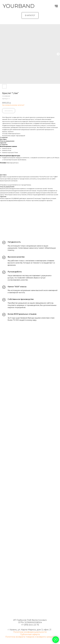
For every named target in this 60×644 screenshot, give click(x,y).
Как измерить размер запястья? (13, 105)
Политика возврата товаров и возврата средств (30, 637)
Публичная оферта (30, 634)
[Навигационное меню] (56, 6)
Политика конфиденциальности (30, 632)
